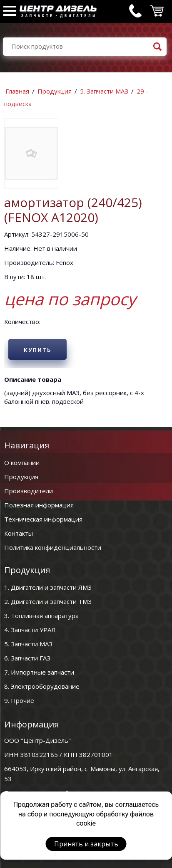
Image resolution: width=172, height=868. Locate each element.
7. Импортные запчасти (39, 672)
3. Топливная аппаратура (41, 616)
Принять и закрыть (86, 844)
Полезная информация (39, 505)
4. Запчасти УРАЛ (30, 630)
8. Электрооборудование (42, 686)
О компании (22, 462)
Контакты (19, 533)
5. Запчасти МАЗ (104, 91)
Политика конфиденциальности (53, 547)
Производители (29, 491)
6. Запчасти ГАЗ (27, 658)
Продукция (55, 91)
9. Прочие (19, 700)
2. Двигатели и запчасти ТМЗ (48, 601)
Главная (17, 91)
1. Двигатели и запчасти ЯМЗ (48, 587)
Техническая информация (43, 519)
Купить (38, 350)
